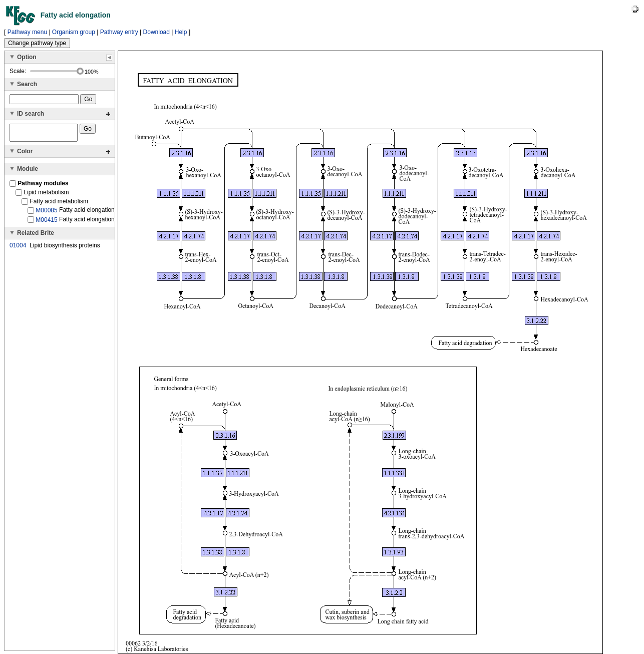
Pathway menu (27, 32)
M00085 (46, 213)
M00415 (46, 222)
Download (156, 32)
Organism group (74, 32)
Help (181, 32)
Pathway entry (119, 32)
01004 (18, 248)
